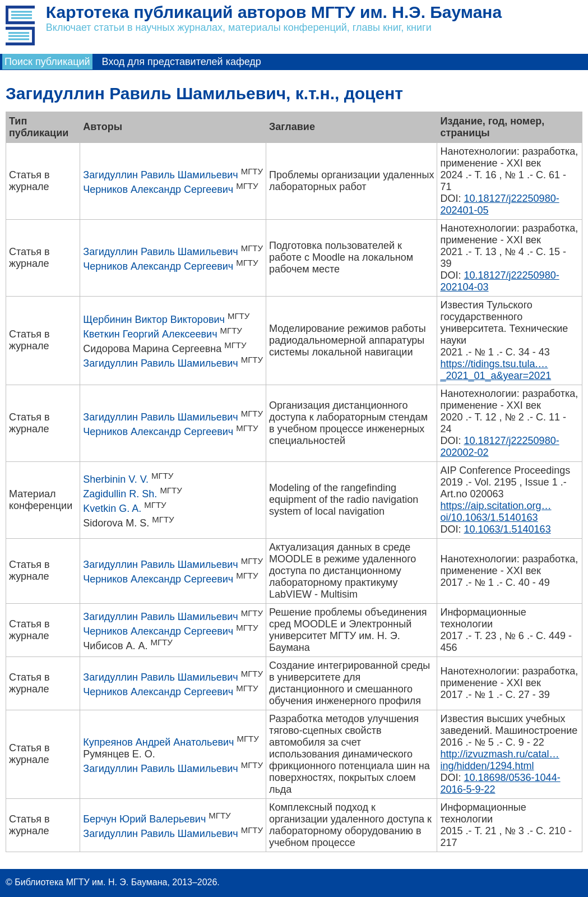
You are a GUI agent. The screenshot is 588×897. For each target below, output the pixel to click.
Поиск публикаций (47, 62)
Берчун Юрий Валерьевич (144, 819)
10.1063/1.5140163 (507, 529)
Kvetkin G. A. (112, 508)
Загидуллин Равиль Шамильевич (160, 175)
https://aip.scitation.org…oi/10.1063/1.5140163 (496, 512)
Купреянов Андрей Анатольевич (158, 742)
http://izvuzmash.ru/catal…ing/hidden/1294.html (499, 760)
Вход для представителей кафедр (182, 62)
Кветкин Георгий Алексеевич (150, 334)
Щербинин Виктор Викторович (154, 320)
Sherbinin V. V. (116, 479)
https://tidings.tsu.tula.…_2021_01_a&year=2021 (496, 370)
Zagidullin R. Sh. (120, 494)
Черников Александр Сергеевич (158, 189)
